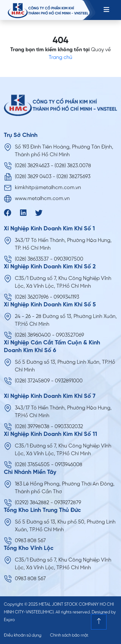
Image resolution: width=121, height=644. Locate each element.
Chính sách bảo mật (69, 635)
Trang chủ (60, 58)
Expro (9, 620)
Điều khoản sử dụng (23, 635)
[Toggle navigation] (106, 10)
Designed (101, 612)
